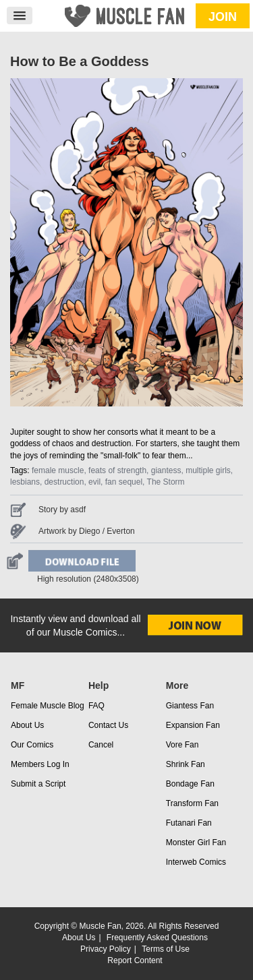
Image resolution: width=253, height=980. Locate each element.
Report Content (135, 960)
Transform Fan (192, 803)
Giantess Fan (190, 706)
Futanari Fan (189, 823)
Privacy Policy (106, 949)
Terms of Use (166, 949)
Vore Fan (182, 745)
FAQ (96, 706)
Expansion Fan (193, 725)
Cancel (101, 745)
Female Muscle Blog (48, 706)
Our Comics (32, 745)
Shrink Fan (186, 764)
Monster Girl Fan (196, 843)
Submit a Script (38, 784)
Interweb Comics (196, 862)
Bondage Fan (190, 784)
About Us (27, 725)
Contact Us (108, 725)
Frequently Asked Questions (157, 938)
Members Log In (40, 764)
